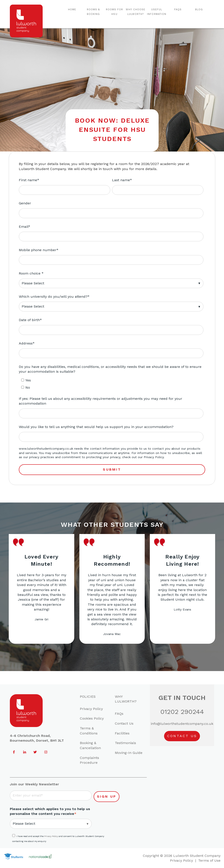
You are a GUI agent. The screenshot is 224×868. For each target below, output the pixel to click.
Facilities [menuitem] (122, 733)
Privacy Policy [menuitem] (91, 709)
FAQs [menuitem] (119, 714)
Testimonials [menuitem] (125, 743)
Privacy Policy (154, 457)
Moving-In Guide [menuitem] (129, 753)
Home (72, 10)
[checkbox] (111, 384)
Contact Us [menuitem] (124, 723)
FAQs (178, 10)
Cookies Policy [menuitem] (92, 718)
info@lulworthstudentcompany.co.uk (182, 724)
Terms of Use (209, 860)
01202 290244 (182, 712)
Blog (199, 10)
